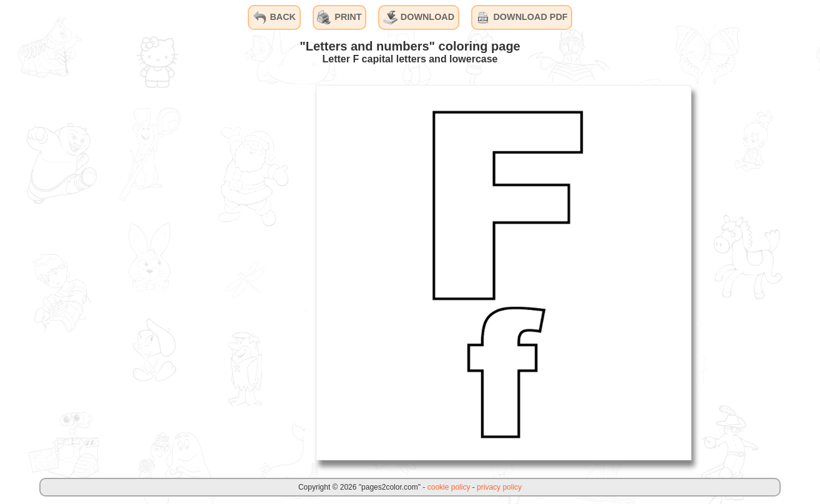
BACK (274, 17)
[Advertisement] (212, 272)
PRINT (339, 17)
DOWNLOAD (419, 17)
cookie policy (449, 487)
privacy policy (499, 487)
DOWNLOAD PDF (521, 17)
